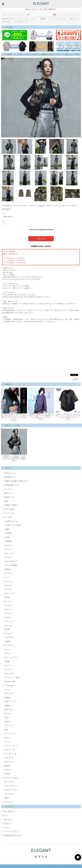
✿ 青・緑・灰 (9, 758)
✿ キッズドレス (10, 782)
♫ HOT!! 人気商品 (9, 509)
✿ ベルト (8, 714)
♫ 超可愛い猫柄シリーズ (11, 485)
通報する (76, 379)
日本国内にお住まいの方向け (41, 246)
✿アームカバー (10, 726)
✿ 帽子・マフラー (10, 701)
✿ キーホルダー (10, 710)
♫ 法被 (5, 501)
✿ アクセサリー (10, 693)
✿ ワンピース (9, 549)
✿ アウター (8, 589)
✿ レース (8, 665)
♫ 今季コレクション (10, 473)
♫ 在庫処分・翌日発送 (10, 505)
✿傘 (6, 730)
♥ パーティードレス (9, 734)
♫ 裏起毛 (6, 798)
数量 (3, 221)
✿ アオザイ (8, 770)
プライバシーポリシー (11, 831)
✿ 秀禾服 (8, 774)
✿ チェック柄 (9, 673)
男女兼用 (43, 19)
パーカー (20, 19)
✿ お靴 (7, 597)
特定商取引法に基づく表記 (12, 835)
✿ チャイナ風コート (11, 561)
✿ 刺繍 (7, 661)
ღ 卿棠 (7, 529)
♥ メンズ (6, 577)
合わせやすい (7, 22)
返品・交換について (10, 811)
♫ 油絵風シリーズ (9, 497)
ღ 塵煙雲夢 (8, 541)
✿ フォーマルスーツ (11, 786)
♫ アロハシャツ (8, 489)
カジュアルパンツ (61, 19)
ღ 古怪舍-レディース (11, 521)
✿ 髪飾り (8, 698)
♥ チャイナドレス (9, 645)
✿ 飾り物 (8, 569)
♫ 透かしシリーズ (9, 493)
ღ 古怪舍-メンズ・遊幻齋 (13, 525)
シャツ (51, 19)
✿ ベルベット (9, 669)
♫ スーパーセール (9, 513)
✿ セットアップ (10, 553)
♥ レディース (7, 601)
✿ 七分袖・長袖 (10, 681)
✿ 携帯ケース (9, 706)
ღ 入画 (7, 537)
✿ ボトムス (8, 557)
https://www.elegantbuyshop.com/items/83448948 (21, 279)
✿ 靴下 (7, 718)
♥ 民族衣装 (7, 766)
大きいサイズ (73, 19)
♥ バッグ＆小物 (8, 685)
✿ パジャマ (8, 573)
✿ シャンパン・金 (10, 754)
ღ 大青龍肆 (8, 533)
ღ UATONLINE (9, 637)
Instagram (7, 823)
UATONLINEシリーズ (20, 22)
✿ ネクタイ (8, 722)
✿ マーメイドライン (11, 657)
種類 (3, 214)
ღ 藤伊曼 (8, 641)
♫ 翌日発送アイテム (10, 477)
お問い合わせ (8, 819)
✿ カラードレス (10, 762)
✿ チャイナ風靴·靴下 (11, 565)
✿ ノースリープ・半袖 (12, 677)
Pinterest (7, 827)
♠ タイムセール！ (9, 802)
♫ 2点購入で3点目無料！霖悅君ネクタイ (16, 481)
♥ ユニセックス (8, 633)
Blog (5, 815)
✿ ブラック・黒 (10, 750)
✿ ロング (8, 653)
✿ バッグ (8, 690)
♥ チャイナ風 (7, 517)
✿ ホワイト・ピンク (11, 746)
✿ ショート (8, 649)
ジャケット (34, 19)
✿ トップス (8, 545)
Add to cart (41, 239)
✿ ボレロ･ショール (11, 790)
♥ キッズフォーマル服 (10, 778)
